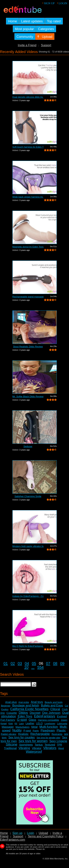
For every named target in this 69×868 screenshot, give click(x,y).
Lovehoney (50, 724)
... (33, 667)
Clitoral (55, 709)
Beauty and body (54, 702)
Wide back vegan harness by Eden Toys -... (28, 197)
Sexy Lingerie (58, 741)
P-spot (27, 731)
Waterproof (34, 752)
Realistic (23, 734)
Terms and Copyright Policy (46, 836)
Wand (61, 748)
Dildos (23, 713)
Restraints (57, 734)
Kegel (4, 723)
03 (20, 663)
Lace (21, 724)
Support (46, 45)
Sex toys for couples (22, 737)
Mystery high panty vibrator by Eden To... (28, 546)
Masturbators (23, 727)
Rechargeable (40, 734)
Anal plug (11, 702)
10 (26, 667)
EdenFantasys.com (13, 840)
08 (55, 663)
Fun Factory (8, 720)
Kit (16, 724)
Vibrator (37, 748)
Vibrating (24, 748)
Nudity (17, 730)
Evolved (62, 716)
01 (6, 663)
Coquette (12, 713)
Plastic (61, 730)
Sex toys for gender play (48, 738)
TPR (59, 745)
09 (62, 663)
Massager (8, 727)
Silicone (11, 744)
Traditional (10, 748)
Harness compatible (49, 720)
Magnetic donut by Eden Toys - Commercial (28, 247)
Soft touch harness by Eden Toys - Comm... (28, 147)
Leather (30, 723)
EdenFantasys (45, 716)
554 (41, 667)
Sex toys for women (33, 741)
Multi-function (49, 727)
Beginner (6, 706)
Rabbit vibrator (9, 734)
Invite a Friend (27, 45)
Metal (34, 727)
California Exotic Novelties (29, 709)
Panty (36, 731)
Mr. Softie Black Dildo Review (28, 396)
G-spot (22, 720)
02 (13, 663)
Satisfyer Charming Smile (28, 496)
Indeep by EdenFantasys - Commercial (28, 596)
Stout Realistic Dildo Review (28, 347)
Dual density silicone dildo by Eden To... (28, 97)
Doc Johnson (51, 713)
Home (4, 833)
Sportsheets (26, 745)
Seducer (28, 446)
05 (34, 663)
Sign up (49, 3)
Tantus (39, 745)
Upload (43, 833)
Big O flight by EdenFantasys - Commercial (28, 646)
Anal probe (24, 702)
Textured (50, 745)
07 (48, 663)
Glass (32, 720)
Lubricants (62, 724)
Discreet (35, 713)
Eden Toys (25, 716)
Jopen (64, 720)
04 (27, 663)
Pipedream (48, 730)
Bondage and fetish (26, 706)
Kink (11, 724)
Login (63, 3)
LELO (39, 723)
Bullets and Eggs (52, 706)
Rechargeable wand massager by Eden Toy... (28, 297)
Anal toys (37, 702)
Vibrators (50, 748)
